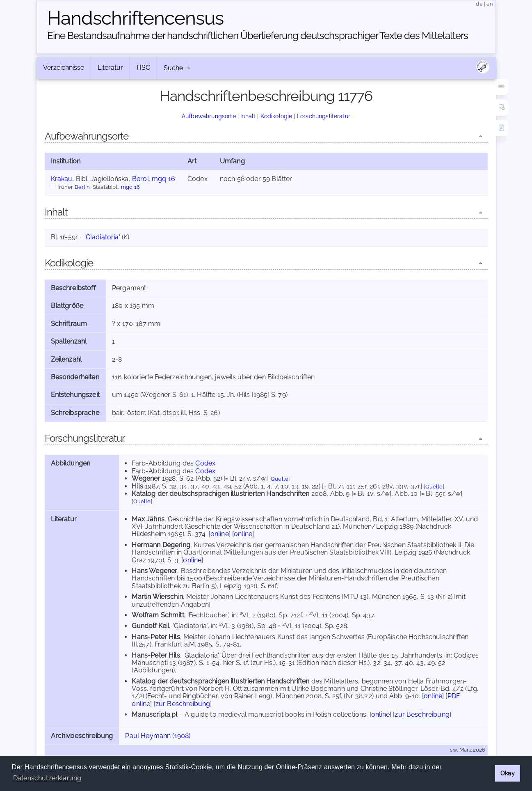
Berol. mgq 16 (154, 179)
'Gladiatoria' (102, 237)
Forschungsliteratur (324, 116)
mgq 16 (130, 187)
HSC (143, 68)
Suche (174, 68)
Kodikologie (276, 116)
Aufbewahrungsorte (209, 116)
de (479, 4)
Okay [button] (508, 773)
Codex (205, 463)
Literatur (110, 68)
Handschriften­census (135, 18)
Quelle (280, 479)
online (220, 534)
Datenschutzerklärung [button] (47, 778)
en (490, 4)
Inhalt (248, 116)
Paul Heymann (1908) (158, 736)
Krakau (62, 179)
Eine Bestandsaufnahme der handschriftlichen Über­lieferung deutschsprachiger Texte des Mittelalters (258, 36)
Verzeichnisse (64, 68)
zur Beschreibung (183, 704)
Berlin (82, 187)
